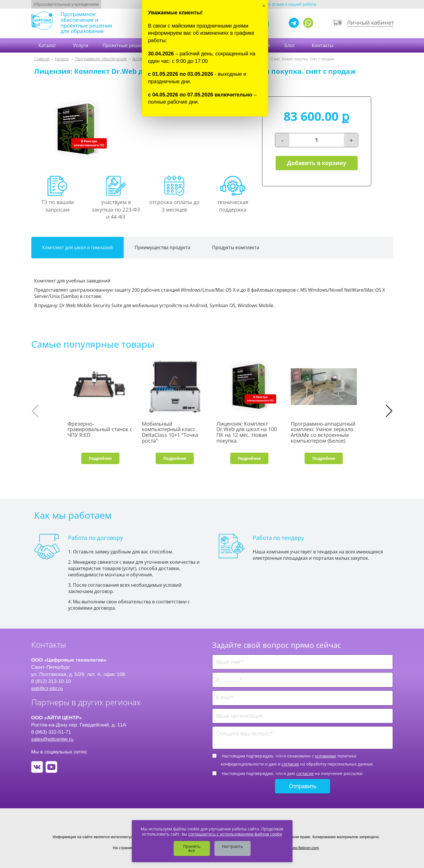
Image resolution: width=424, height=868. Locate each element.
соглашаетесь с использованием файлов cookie (235, 834)
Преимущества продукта (162, 247)
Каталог (48, 45)
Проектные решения (126, 45)
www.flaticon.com (304, 848)
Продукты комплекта (236, 247)
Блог (290, 45)
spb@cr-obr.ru (47, 688)
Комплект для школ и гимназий (78, 247)
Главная (42, 59)
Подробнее (100, 458)
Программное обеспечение (101, 59)
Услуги (81, 45)
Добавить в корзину (317, 163)
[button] (389, 411)
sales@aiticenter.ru (53, 739)
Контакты (323, 45)
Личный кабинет (370, 23)
